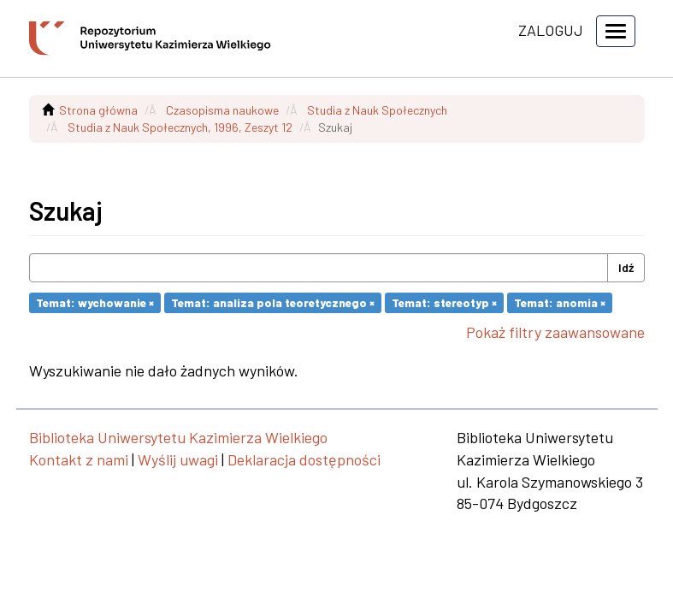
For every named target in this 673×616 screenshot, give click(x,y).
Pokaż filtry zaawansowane (555, 332)
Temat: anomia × (560, 302)
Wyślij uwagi (178, 459)
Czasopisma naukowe (222, 110)
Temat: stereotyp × (444, 302)
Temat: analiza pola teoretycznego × (273, 302)
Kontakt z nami (79, 459)
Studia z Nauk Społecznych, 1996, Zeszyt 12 (180, 127)
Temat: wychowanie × (95, 302)
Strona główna (98, 110)
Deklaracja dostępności (304, 459)
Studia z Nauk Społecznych (377, 110)
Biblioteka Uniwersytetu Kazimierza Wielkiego (178, 437)
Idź (626, 267)
